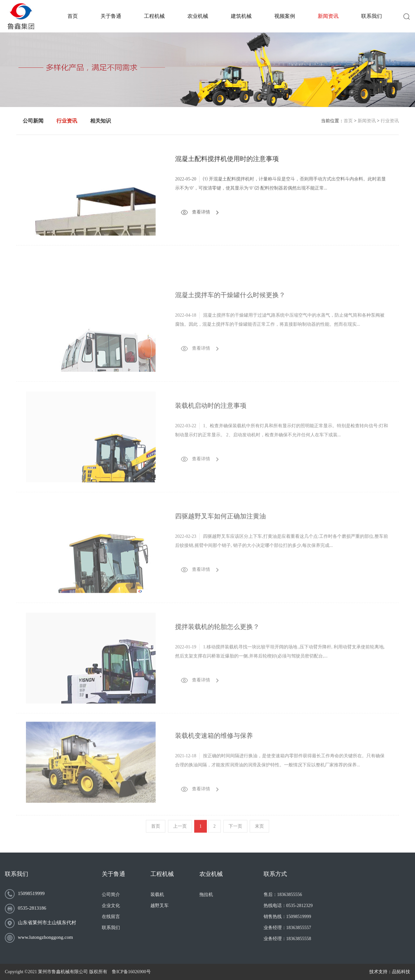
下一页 (235, 835)
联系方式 (275, 874)
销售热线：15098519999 (287, 917)
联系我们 (17, 874)
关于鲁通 (113, 874)
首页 (348, 121)
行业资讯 (390, 121)
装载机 (157, 895)
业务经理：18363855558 (287, 939)
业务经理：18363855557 (287, 928)
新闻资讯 (367, 121)
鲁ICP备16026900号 (131, 972)
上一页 (180, 835)
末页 (259, 835)
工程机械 (162, 874)
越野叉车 (160, 906)
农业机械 (211, 874)
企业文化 (111, 906)
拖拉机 (206, 895)
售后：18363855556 (283, 895)
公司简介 (111, 895)
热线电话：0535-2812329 (288, 906)
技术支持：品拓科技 (390, 972)
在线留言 (111, 917)
